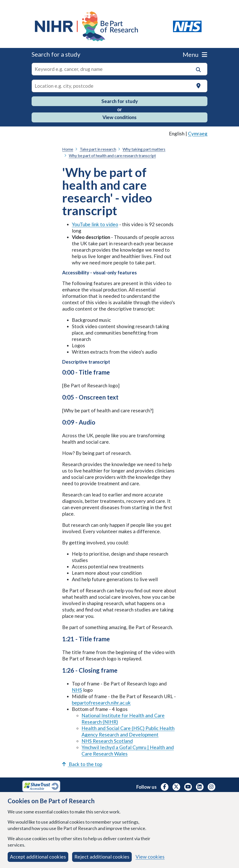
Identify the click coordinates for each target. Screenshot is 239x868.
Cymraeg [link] (198, 133)
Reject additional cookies (102, 857)
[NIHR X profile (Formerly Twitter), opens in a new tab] (176, 787)
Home (68, 149)
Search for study (120, 101)
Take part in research (98, 149)
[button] (198, 70)
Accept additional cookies (38, 857)
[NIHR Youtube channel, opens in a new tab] (188, 787)
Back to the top (82, 764)
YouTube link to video (95, 224)
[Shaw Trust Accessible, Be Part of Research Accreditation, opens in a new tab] (41, 787)
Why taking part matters (144, 149)
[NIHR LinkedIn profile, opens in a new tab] (200, 787)
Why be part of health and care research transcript (112, 155)
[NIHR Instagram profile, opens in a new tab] (211, 787)
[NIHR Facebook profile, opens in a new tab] (165, 787)
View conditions (119, 117)
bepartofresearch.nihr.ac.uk (101, 703)
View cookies (150, 857)
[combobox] (119, 69)
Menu (195, 54)
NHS (77, 690)
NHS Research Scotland (107, 741)
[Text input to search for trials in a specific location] (119, 86)
